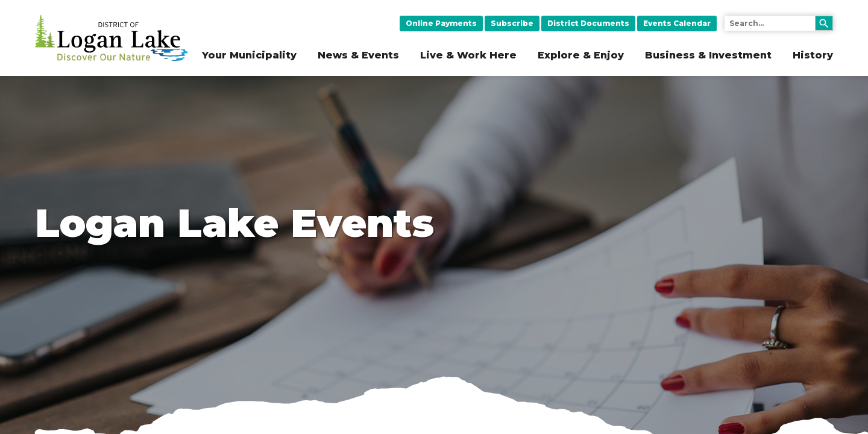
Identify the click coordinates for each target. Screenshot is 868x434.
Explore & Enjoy (581, 55)
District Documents (588, 23)
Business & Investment (708, 55)
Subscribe (512, 23)
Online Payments (441, 23)
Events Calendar (677, 23)
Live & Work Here (468, 55)
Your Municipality (249, 55)
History (813, 55)
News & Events (358, 55)
